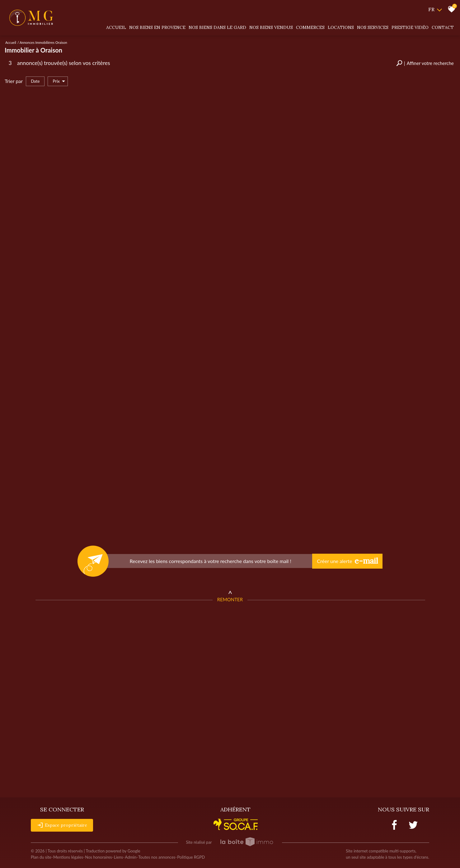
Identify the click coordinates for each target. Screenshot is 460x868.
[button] (425, 63)
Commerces (310, 27)
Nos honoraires (98, 857)
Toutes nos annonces (157, 857)
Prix (59, 81)
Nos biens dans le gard (217, 27)
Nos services (373, 27)
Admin (131, 857)
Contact (443, 27)
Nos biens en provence (157, 27)
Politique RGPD (191, 857)
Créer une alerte (347, 561)
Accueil (116, 27)
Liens (119, 857)
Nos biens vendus (271, 27)
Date (35, 81)
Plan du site (41, 857)
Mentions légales (68, 857)
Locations (341, 27)
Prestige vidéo (410, 27)
